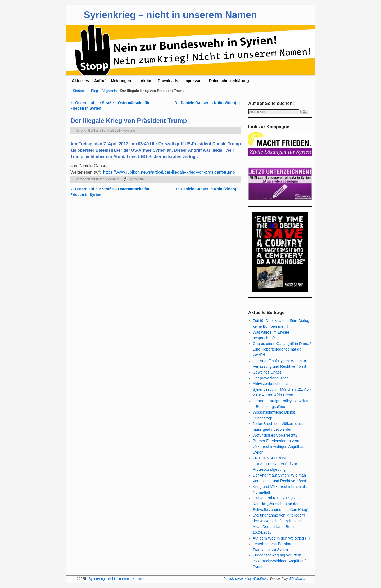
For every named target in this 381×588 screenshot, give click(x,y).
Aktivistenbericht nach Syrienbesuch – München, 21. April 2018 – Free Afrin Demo (282, 389)
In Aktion (144, 81)
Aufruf (100, 81)
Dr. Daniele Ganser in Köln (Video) (208, 103)
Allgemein (109, 91)
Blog (94, 91)
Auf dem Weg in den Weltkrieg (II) (281, 538)
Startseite (80, 91)
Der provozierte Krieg (271, 378)
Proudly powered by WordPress (246, 579)
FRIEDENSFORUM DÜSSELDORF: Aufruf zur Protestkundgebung (275, 464)
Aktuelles (80, 81)
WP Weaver (297, 579)
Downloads (168, 81)
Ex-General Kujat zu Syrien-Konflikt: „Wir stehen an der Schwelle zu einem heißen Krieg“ (280, 504)
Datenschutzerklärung (229, 81)
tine (132, 130)
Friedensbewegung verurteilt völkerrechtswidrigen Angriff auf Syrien (279, 561)
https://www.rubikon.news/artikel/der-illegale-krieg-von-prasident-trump (169, 172)
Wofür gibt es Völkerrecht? (275, 435)
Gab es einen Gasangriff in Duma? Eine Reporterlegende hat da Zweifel (282, 349)
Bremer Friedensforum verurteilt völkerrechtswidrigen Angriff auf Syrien (280, 446)
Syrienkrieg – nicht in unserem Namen (170, 15)
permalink (137, 179)
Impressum (194, 81)
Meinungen (121, 81)
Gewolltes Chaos (267, 372)
